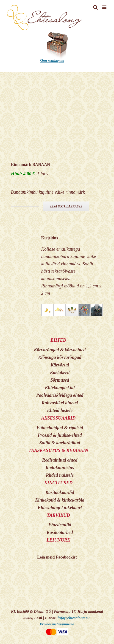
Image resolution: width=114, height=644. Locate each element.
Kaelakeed (60, 372)
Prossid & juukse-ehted (60, 435)
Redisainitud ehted (60, 460)
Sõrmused (60, 380)
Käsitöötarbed (60, 532)
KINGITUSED (58, 483)
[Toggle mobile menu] (105, 7)
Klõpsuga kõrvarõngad (60, 357)
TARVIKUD (58, 515)
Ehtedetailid (60, 525)
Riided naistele (60, 475)
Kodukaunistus (60, 468)
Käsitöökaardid (60, 492)
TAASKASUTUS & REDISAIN (58, 450)
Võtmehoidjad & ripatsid (60, 428)
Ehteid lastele (60, 410)
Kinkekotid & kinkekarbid (60, 500)
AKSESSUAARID (58, 418)
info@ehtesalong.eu (74, 618)
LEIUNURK (58, 540)
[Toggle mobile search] (95, 7)
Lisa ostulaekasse (66, 206)
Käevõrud (60, 365)
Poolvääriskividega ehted (60, 395)
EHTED (58, 340)
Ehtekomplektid (60, 388)
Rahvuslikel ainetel (60, 403)
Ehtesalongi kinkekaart (60, 508)
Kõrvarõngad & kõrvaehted (60, 350)
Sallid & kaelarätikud (60, 443)
